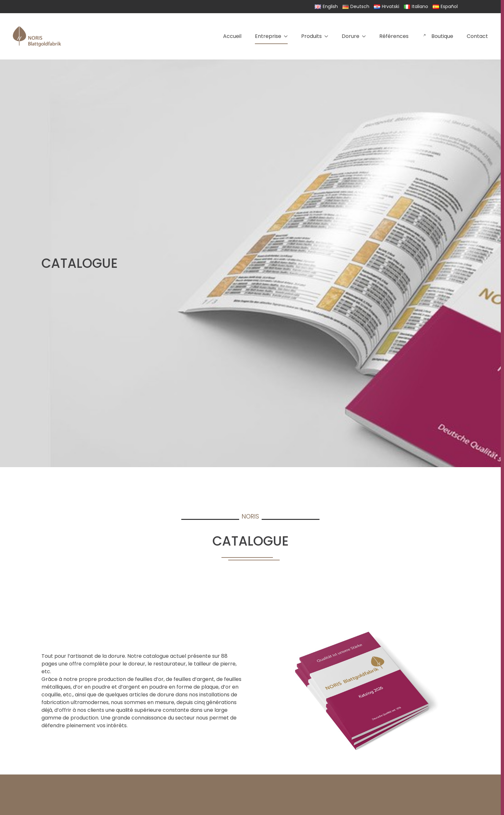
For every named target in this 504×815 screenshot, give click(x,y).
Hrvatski (387, 6)
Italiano (416, 6)
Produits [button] (315, 36)
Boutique (438, 36)
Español (445, 6)
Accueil (232, 36)
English (326, 6)
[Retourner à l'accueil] (37, 36)
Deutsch (356, 6)
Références (394, 36)
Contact (477, 36)
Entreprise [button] (271, 36)
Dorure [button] (354, 36)
